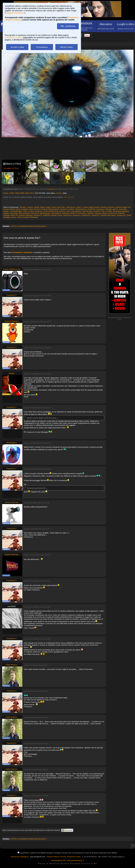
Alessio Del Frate (58, 207)
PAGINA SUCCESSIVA (37, 226)
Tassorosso (121, 215)
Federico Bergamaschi (50, 209)
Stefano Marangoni (108, 215)
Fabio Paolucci (35, 209)
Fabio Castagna (22, 209)
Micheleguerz (45, 213)
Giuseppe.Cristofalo (104, 209)
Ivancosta (123, 209)
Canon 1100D (9, 193)
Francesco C (52, 189)
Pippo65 (121, 213)
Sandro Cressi (57, 215)
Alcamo (59, 193)
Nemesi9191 (56, 213)
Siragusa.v (77, 215)
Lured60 (108, 211)
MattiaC (6, 213)
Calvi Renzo (70, 207)
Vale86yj (7, 217)
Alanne (30, 207)
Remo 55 (14, 215)
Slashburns (86, 215)
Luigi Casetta (76, 211)
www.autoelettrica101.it (75, 860)
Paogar (105, 213)
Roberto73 (38, 215)
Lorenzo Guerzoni (35, 211)
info (120, 320)
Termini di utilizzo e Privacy (56, 857)
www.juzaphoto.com (58, 860)
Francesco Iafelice (67, 209)
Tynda (129, 215)
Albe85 (36, 207)
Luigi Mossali (87, 211)
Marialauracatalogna (121, 211)
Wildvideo (34, 217)
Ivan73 (115, 209)
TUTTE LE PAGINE (18, 226)
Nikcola (98, 213)
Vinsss (13, 217)
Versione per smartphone (20, 857)
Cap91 (79, 207)
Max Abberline (24, 213)
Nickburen (82, 213)
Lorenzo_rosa (64, 211)
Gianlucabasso (81, 209)
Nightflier (91, 213)
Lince (25, 211)
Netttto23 (66, 213)
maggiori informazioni (15, 13)
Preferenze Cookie (13, 37)
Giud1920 (91, 209)
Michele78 (35, 213)
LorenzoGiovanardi (51, 211)
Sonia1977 (96, 215)
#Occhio (71, 197)
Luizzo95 (96, 211)
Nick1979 (74, 213)
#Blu (65, 197)
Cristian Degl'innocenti (91, 207)
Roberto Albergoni (26, 215)
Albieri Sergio (45, 207)
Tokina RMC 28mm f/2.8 (24, 193)
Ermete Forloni (9, 209)
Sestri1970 (67, 215)
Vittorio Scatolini (23, 217)
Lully (103, 211)
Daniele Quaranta (107, 207)
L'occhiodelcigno (16, 211)
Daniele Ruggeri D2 (123, 207)
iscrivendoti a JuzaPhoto (22, 252)
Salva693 (46, 215)
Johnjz (6, 211)
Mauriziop (14, 213)
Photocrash (113, 213)
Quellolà (6, 215)
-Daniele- (23, 207)
